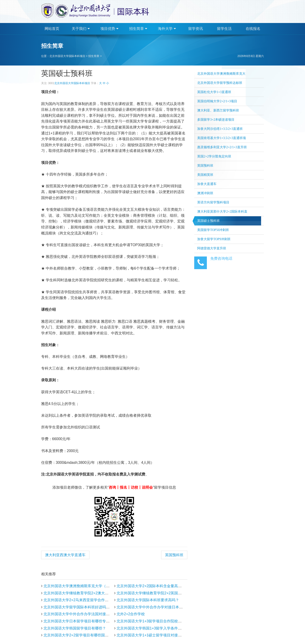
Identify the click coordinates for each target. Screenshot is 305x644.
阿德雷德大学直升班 (212, 248)
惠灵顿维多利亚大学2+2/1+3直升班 (222, 147)
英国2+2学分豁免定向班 (214, 156)
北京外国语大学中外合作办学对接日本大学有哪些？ (159, 607)
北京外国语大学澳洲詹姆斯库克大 (221, 74)
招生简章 (138, 29)
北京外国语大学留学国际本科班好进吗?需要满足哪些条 (89, 607)
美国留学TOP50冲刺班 (213, 230)
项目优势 (109, 29)
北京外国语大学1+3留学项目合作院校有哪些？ (155, 621)
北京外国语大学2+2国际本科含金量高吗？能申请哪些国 (162, 586)
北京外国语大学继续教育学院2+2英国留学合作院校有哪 (162, 593)
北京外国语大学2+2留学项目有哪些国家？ (78, 635)
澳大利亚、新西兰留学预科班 (218, 110)
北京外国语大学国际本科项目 (67, 56)
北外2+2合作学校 (131, 614)
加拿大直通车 (207, 184)
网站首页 (52, 29)
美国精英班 (205, 175)
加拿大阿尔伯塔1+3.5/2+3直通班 (220, 129)
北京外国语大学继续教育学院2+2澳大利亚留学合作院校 (89, 593)
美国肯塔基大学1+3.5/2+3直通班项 (222, 138)
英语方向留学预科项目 (213, 202)
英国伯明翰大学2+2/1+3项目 (217, 101)
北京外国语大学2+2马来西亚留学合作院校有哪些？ (85, 600)
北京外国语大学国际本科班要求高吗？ (148, 600)
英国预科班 (174, 555)
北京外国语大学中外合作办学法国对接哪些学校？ (84, 614)
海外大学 (167, 29)
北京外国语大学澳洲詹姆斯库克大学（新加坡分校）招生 (89, 586)
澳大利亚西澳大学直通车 (65, 555)
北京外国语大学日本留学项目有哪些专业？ (78, 621)
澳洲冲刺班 (205, 193)
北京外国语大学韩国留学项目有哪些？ (75, 628)
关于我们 (81, 29)
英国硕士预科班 (208, 221)
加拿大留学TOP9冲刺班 (214, 239)
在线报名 (253, 29)
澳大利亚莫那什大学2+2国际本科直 (222, 212)
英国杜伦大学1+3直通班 (214, 92)
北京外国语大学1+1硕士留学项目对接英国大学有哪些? (161, 635)
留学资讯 (196, 29)
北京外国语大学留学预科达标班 (220, 83)
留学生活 (224, 29)
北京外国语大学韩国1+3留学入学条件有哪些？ (155, 628)
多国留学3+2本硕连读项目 (216, 120)
